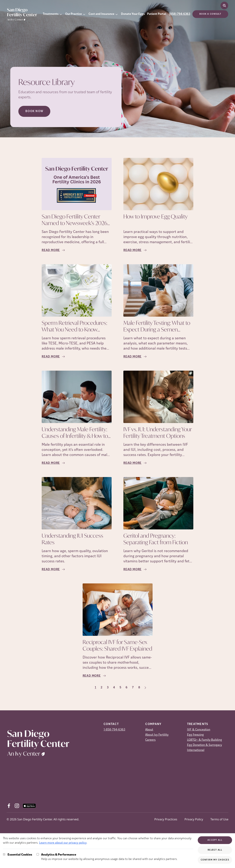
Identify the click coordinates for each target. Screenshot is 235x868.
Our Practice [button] (74, 14)
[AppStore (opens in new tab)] (29, 806)
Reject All (215, 850)
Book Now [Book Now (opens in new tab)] (34, 111)
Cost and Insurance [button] (101, 14)
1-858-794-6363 (114, 730)
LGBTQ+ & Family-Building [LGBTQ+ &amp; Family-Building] (205, 740)
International (196, 750)
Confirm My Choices (215, 860)
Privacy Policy (194, 819)
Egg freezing (195, 735)
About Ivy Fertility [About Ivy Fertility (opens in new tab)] (157, 735)
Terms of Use (219, 819)
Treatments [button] (51, 14)
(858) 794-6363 (180, 14)
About (149, 730)
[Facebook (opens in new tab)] (9, 806)
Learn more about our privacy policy (63, 843)
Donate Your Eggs (133, 14)
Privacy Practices (166, 819)
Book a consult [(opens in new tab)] (210, 14)
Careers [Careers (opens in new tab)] (150, 740)
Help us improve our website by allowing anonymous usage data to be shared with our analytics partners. (109, 857)
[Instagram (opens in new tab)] (17, 806)
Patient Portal (157, 14)
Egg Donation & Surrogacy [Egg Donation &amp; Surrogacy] (205, 745)
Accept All (215, 840)
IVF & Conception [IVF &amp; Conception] (199, 730)
